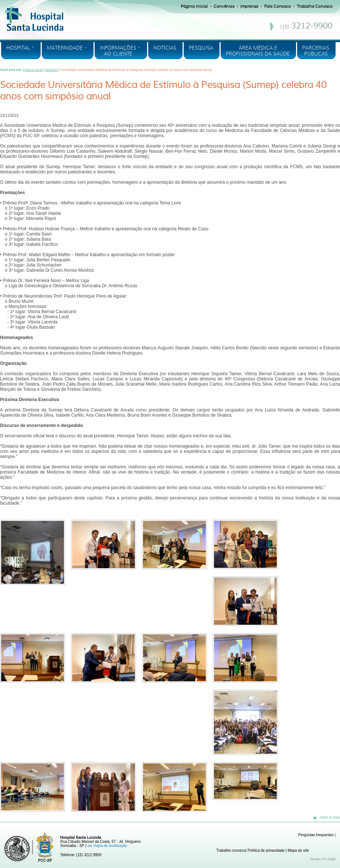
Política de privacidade (266, 850)
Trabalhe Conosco (315, 6)
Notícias (52, 70)
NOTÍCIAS (165, 48)
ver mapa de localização (107, 846)
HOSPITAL (18, 48)
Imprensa (249, 6)
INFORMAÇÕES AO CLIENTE (118, 51)
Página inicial (194, 6)
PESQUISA (201, 48)
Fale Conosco (278, 6)
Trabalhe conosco (231, 850)
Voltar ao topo (326, 818)
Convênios (224, 6)
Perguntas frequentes (316, 835)
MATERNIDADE (65, 48)
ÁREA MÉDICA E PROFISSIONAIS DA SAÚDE (258, 51)
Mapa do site (298, 850)
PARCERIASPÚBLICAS (316, 51)
